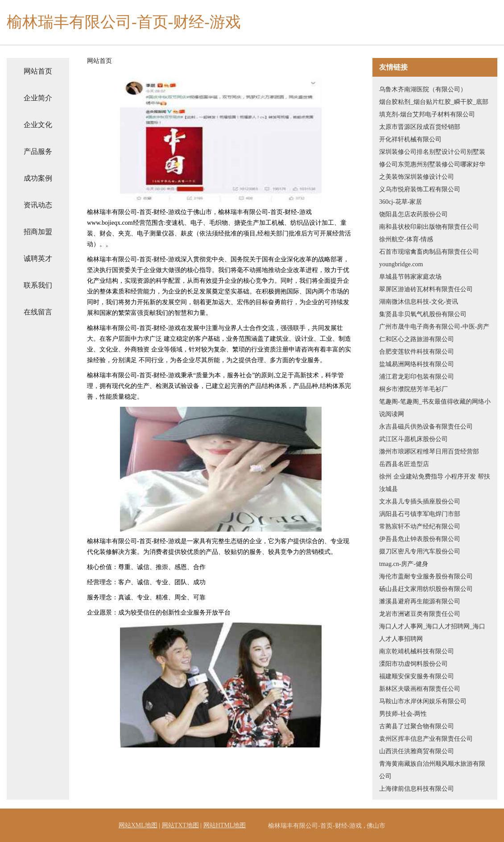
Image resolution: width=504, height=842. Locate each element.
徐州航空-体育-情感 (406, 239)
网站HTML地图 (225, 825)
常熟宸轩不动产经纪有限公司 (420, 526)
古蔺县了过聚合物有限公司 (417, 726)
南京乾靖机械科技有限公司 (417, 651)
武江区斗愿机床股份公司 (413, 439)
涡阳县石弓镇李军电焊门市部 (420, 514)
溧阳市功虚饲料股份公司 (413, 664)
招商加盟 (38, 232)
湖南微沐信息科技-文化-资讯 (419, 302)
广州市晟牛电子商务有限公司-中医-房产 (434, 327)
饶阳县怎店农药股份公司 (413, 214)
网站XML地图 (138, 825)
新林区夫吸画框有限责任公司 (420, 689)
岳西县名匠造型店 (404, 464)
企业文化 (38, 125)
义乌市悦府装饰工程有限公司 (420, 189)
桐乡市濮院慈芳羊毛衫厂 (413, 389)
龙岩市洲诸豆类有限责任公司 (420, 614)
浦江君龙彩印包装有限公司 (417, 377)
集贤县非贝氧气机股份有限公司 (423, 314)
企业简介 (38, 98)
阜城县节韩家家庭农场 (410, 277)
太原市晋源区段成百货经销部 (420, 127)
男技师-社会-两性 (403, 714)
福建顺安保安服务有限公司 (417, 676)
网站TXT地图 (180, 825)
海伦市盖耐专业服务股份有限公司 (426, 576)
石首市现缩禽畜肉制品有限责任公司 (429, 252)
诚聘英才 (38, 258)
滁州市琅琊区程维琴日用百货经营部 (429, 452)
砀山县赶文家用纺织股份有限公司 (426, 589)
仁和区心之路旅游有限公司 (417, 339)
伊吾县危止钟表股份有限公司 (420, 539)
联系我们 (38, 285)
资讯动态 (38, 205)
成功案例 (38, 178)
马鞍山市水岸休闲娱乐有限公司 (423, 701)
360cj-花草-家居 (401, 202)
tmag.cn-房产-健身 (404, 564)
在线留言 (38, 312)
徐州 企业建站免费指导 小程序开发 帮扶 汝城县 (435, 483)
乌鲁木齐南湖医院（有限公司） (423, 89)
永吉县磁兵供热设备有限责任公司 (426, 427)
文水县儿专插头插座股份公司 (420, 501)
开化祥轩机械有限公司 (410, 139)
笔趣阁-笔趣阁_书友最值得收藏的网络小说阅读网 (435, 408)
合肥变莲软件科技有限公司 (417, 352)
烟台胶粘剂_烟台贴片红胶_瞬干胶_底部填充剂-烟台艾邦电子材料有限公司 (434, 108)
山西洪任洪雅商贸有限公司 (417, 751)
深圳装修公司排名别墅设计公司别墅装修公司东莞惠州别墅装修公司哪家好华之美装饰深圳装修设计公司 (432, 164)
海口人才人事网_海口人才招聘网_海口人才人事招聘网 (432, 633)
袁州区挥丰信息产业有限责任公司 (426, 739)
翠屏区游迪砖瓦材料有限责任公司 (426, 289)
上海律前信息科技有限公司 (417, 789)
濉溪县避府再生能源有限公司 (420, 601)
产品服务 (38, 151)
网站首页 (38, 71)
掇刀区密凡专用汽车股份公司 (420, 551)
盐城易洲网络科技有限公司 (417, 364)
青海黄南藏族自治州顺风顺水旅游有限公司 (432, 770)
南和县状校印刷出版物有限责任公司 (429, 227)
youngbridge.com (401, 264)
